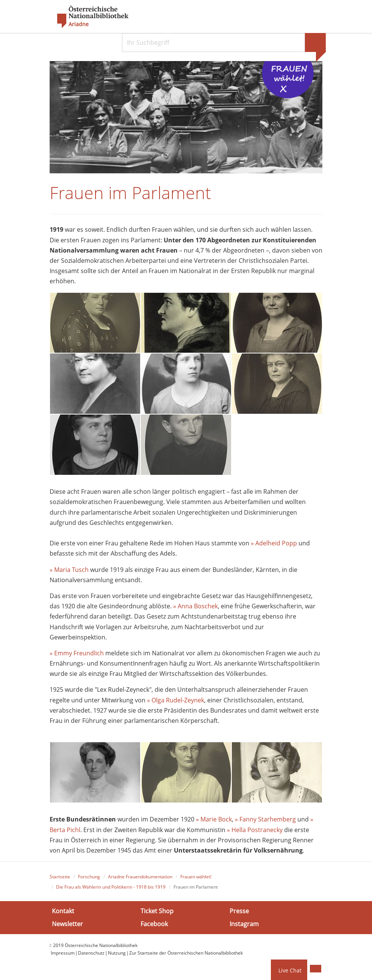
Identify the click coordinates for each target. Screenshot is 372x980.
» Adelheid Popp (274, 543)
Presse (239, 911)
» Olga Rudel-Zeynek (176, 700)
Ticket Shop (157, 911)
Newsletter (67, 924)
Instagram (244, 924)
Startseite (60, 877)
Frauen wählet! (196, 877)
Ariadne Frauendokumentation (140, 877)
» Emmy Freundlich (77, 653)
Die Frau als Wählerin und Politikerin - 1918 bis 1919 (111, 887)
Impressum (63, 953)
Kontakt (63, 911)
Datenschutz (91, 953)
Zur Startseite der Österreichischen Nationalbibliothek (186, 953)
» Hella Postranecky (255, 830)
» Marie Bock (214, 819)
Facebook (154, 924)
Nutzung (117, 953)
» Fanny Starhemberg (265, 819)
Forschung (89, 877)
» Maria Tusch (69, 570)
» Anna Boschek (195, 606)
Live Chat (290, 970)
